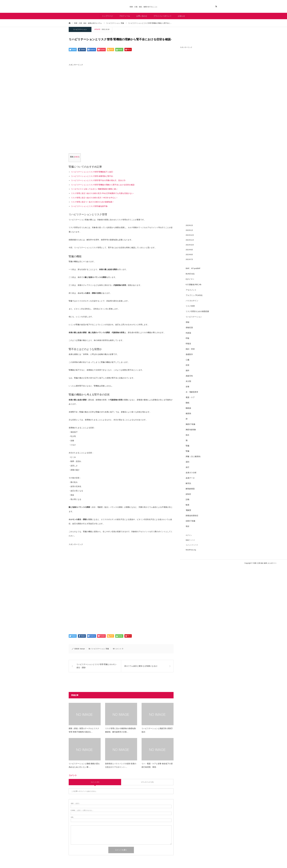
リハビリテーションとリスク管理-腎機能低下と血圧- (92, 172)
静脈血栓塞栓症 (192, 516)
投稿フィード (190, 540)
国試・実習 (190, 349)
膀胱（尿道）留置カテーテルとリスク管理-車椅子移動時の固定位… (84, 730)
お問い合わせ (142, 16)
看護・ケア (190, 397)
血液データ (190, 478)
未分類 (188, 381)
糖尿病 (188, 413)
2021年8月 (189, 255)
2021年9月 (189, 250)
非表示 (77, 157)
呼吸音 (188, 344)
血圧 (187, 467)
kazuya (82, 649)
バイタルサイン (192, 301)
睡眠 (187, 403)
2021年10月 (190, 245)
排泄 (187, 365)
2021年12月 (190, 235)
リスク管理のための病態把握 (197, 311)
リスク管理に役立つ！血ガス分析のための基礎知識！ (92, 202)
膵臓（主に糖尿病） (194, 456)
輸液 (187, 505)
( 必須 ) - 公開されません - (82, 810)
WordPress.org (191, 550)
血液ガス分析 (191, 473)
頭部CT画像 (191, 521)
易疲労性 (189, 376)
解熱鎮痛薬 (190, 489)
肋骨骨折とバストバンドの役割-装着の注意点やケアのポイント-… (121, 765)
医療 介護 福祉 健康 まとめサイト (265, 563)
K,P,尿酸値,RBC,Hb (194, 285)
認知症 (188, 494)
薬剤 (187, 462)
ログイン (189, 535)
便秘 (187, 322)
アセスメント (191, 290)
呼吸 (187, 338)
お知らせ (181, 16)
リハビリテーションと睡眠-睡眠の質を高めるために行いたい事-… (84, 765)
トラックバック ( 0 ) (147, 782)
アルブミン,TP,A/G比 (194, 295)
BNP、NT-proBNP (193, 268)
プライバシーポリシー (162, 16)
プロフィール (125, 16)
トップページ (107, 16)
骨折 (187, 526)
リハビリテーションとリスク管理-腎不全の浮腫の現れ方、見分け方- (98, 180)
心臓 (187, 360)
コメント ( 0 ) (95, 782)
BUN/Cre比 (190, 274)
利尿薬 (188, 333)
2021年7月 (189, 259)
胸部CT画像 (191, 424)
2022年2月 (189, 225)
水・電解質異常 (192, 392)
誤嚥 (187, 499)
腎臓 (107, 649)
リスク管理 (190, 306)
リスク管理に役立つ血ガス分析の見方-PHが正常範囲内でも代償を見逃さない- (102, 193)
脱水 (187, 435)
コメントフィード (192, 545)
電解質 (188, 510)
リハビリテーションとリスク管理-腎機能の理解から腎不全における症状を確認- (103, 185)
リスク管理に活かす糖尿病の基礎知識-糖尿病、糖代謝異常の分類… (121, 730)
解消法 (188, 483)
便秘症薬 (189, 327)
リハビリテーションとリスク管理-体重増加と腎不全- (92, 176)
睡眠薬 (188, 408)
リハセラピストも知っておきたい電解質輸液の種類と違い (94, 189)
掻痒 (187, 370)
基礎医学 (189, 354)
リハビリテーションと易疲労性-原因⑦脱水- (157, 730)
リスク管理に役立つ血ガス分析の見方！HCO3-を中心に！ (94, 198)
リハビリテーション (80, 29)
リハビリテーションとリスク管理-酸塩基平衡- (89, 206)
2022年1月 (189, 230)
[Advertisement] (121, 89)
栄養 (187, 387)
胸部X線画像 (191, 430)
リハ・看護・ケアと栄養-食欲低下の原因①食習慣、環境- (157, 765)
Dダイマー (190, 279)
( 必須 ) (75, 803)
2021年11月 (190, 240)
